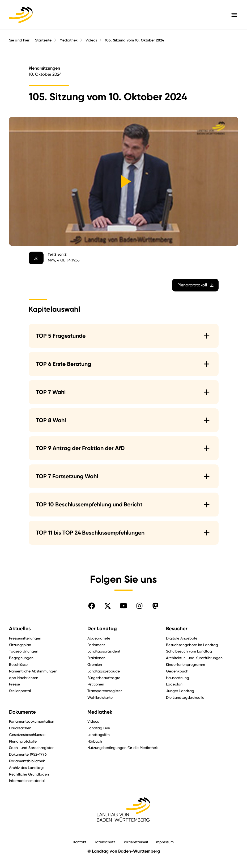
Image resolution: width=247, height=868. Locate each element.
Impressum (165, 842)
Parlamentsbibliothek (27, 761)
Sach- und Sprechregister (31, 748)
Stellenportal (20, 691)
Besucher (177, 629)
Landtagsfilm (99, 734)
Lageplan (174, 684)
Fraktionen (96, 658)
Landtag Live (99, 728)
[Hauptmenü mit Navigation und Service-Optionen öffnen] (234, 15)
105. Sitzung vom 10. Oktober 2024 (135, 40)
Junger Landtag (180, 691)
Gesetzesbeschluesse (27, 734)
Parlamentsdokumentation (32, 721)
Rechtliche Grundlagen (29, 774)
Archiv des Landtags (27, 767)
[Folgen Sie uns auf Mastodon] (155, 606)
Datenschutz (104, 842)
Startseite (43, 40)
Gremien (95, 664)
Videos (91, 40)
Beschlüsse (18, 664)
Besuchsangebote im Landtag (192, 645)
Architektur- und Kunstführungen (194, 658)
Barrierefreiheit (135, 842)
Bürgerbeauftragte (104, 678)
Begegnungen (21, 658)
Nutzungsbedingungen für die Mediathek (123, 748)
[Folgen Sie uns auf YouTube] (123, 606)
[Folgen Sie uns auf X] (108, 606)
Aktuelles (20, 629)
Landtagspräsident (104, 651)
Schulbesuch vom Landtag (189, 651)
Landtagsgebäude (104, 671)
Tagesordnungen (24, 651)
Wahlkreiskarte (100, 697)
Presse (14, 684)
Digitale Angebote (182, 638)
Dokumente (22, 712)
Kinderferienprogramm (186, 664)
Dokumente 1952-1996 (28, 754)
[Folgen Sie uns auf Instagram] (139, 606)
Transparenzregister (105, 691)
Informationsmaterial (27, 780)
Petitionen (96, 684)
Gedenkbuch (177, 671)
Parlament (96, 645)
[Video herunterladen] (36, 258)
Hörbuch (95, 741)
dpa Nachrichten (24, 678)
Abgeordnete (99, 638)
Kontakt (80, 842)
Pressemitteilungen (25, 638)
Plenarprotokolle (23, 741)
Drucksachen (20, 728)
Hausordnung (178, 678)
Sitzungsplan (20, 645)
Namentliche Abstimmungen (33, 671)
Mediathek (69, 40)
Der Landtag (102, 629)
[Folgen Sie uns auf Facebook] (92, 606)
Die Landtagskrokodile (185, 697)
